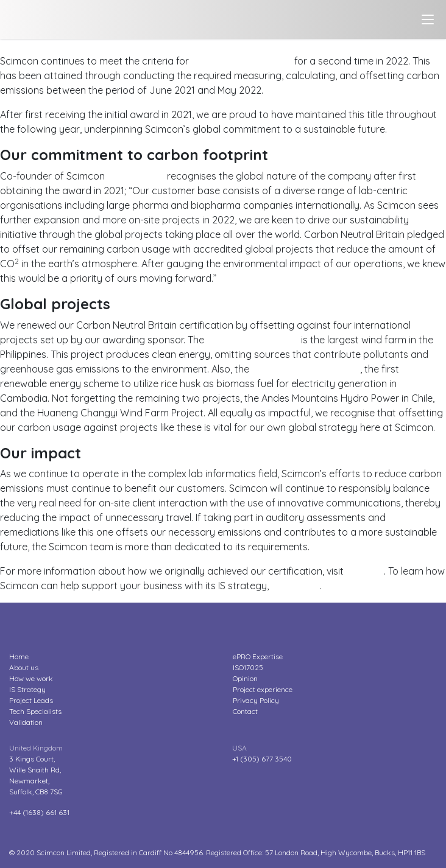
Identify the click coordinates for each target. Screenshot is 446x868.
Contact (245, 711)
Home (19, 656)
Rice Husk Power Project (306, 369)
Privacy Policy (256, 700)
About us (24, 667)
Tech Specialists (35, 711)
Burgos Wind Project (253, 340)
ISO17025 (248, 667)
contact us (296, 586)
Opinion (245, 678)
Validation (26, 722)
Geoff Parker (136, 176)
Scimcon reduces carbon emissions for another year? (120, 46)
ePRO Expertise (258, 656)
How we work (31, 678)
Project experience (263, 689)
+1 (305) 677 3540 (262, 759)
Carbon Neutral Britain (242, 61)
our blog (365, 571)
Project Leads (31, 700)
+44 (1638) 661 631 (39, 812)
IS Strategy (27, 689)
